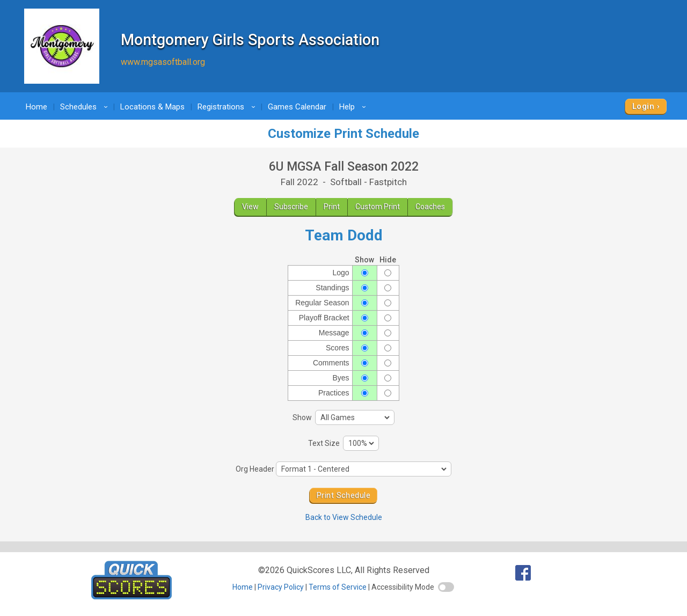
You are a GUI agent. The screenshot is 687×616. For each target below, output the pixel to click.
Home (36, 107)
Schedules (86, 107)
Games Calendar (297, 107)
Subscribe (291, 207)
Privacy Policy (281, 587)
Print (332, 207)
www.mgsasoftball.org (163, 62)
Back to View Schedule (344, 517)
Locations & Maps (152, 107)
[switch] (446, 587)
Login (643, 106)
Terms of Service (338, 587)
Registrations (228, 107)
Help (354, 107)
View (250, 207)
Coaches (430, 207)
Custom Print (378, 207)
